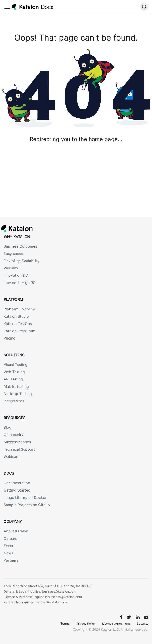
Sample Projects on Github (27, 505)
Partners (11, 560)
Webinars (11, 456)
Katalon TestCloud (19, 331)
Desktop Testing (18, 394)
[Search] (144, 7)
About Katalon (16, 531)
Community (14, 435)
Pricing (10, 338)
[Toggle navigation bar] (7, 7)
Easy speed (14, 254)
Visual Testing (16, 365)
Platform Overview (20, 309)
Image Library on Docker (25, 497)
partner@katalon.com (52, 602)
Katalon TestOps (18, 324)
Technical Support (19, 449)
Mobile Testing (16, 386)
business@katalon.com (59, 591)
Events (9, 546)
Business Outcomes (20, 246)
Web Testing (14, 372)
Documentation (17, 483)
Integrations (14, 401)
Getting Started (17, 490)
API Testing (13, 379)
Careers (10, 538)
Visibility (11, 268)
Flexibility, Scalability (22, 261)
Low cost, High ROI (20, 283)
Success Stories (17, 442)
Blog (7, 427)
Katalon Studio (16, 316)
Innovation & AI (17, 275)
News (8, 553)
